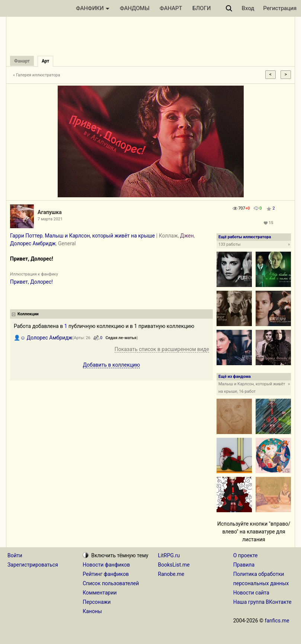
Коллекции (28, 314)
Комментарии (100, 593)
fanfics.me (277, 621)
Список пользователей (111, 583)
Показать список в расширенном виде (162, 349)
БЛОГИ (201, 8)
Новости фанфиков (106, 565)
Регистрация (280, 8)
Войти (15, 555)
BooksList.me (174, 565)
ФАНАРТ (171, 8)
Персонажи (97, 602)
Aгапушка (50, 212)
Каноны (92, 611)
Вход (248, 8)
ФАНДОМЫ (135, 8)
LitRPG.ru (169, 555)
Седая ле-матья (121, 338)
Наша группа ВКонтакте (262, 602)
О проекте (246, 555)
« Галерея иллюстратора (37, 75)
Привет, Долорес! (31, 282)
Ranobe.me (171, 574)
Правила (244, 565)
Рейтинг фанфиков (106, 574)
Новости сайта (251, 593)
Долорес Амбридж (33, 243)
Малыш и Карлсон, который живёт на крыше (100, 236)
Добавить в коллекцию (112, 365)
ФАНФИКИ (93, 8)
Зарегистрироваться (33, 565)
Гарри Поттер (26, 236)
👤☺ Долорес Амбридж (43, 338)
